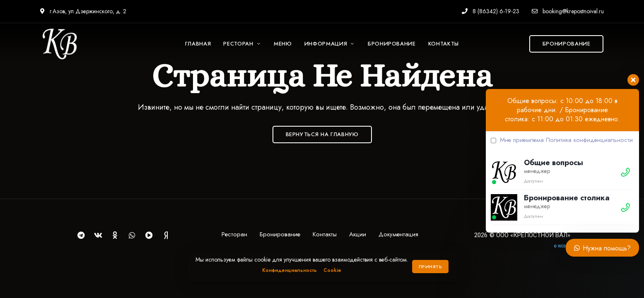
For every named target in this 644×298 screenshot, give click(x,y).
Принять (431, 267)
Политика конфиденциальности (589, 140)
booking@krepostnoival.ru (568, 11)
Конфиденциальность (289, 270)
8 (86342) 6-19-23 (491, 11)
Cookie (332, 270)
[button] (567, 44)
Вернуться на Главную (322, 134)
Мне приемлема (562, 140)
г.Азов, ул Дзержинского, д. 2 (83, 11)
